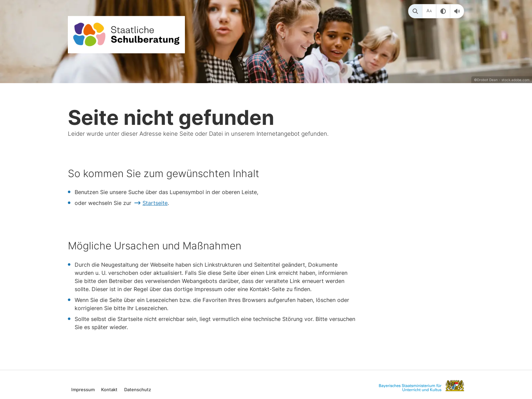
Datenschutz (138, 389)
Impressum (83, 389)
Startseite (155, 203)
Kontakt (109, 389)
